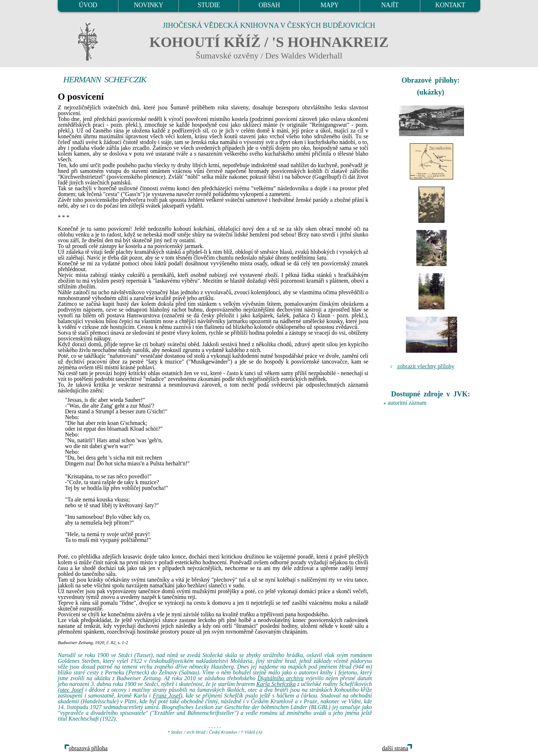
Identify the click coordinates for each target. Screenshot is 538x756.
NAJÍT (390, 5)
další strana (395, 748)
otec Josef (71, 690)
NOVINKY (149, 5)
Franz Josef (167, 696)
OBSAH (269, 5)
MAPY (329, 5)
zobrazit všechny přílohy (426, 366)
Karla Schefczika (276, 684)
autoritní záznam (407, 403)
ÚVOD (88, 5)
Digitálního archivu (281, 678)
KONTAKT (450, 5)
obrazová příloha (88, 748)
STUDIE (209, 5)
